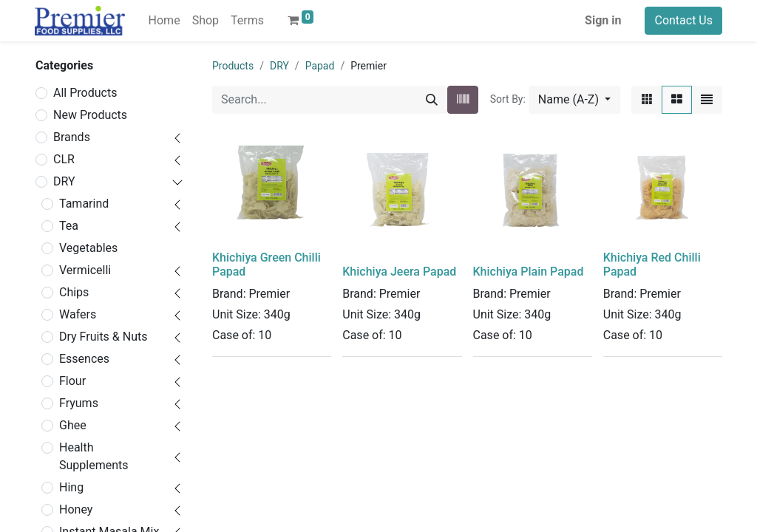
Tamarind (84, 204)
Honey (76, 509)
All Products (85, 93)
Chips (74, 292)
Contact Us (683, 20)
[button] (574, 100)
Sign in (603, 20)
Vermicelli (85, 270)
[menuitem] (164, 21)
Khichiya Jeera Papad (399, 272)
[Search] (432, 100)
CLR (64, 159)
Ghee (73, 425)
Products (233, 66)
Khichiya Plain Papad (529, 272)
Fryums (79, 403)
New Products (90, 115)
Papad (320, 66)
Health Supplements (94, 456)
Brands (72, 137)
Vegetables (88, 248)
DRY (64, 181)
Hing (71, 487)
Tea (69, 226)
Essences (84, 359)
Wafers (78, 314)
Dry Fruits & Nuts (103, 337)
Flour (72, 381)
